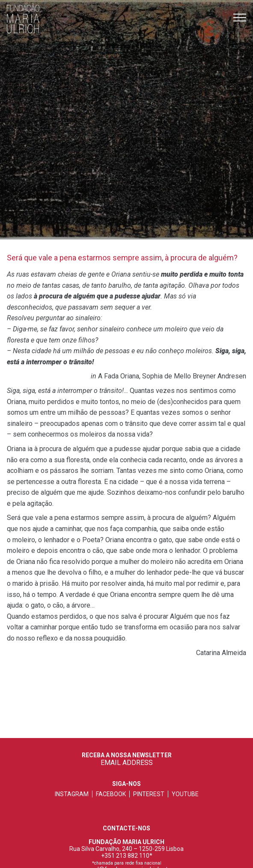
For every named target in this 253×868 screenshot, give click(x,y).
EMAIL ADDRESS (127, 763)
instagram (72, 794)
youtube (185, 794)
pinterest (149, 794)
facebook (111, 794)
